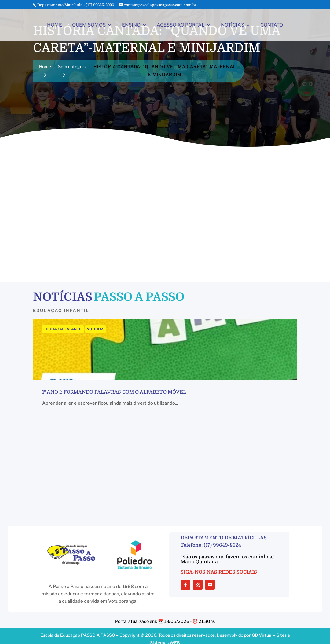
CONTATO (272, 25)
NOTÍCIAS (233, 25)
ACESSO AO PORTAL (181, 25)
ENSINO (131, 25)
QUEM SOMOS (89, 25)
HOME (55, 25)
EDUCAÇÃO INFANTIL (63, 329)
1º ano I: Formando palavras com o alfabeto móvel (114, 392)
